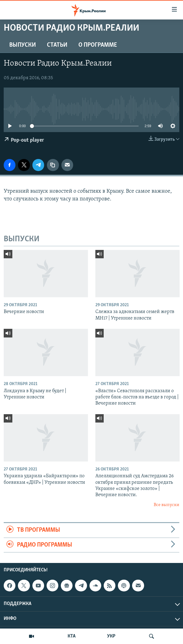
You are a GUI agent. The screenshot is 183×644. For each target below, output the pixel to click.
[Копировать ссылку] (53, 165)
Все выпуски (166, 505)
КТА (72, 636)
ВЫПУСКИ (23, 45)
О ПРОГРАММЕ (98, 45)
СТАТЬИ (57, 45)
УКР (111, 636)
